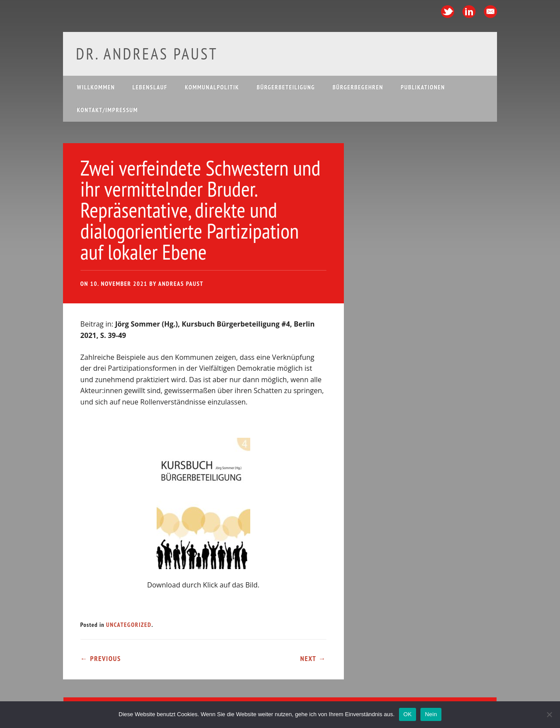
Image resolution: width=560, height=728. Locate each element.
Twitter (448, 12)
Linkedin (469, 12)
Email (490, 12)
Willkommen (96, 87)
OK (408, 714)
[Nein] (549, 714)
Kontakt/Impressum (108, 110)
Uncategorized (129, 625)
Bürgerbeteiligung (286, 87)
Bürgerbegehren (358, 87)
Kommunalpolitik (212, 87)
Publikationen (423, 87)
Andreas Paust (181, 284)
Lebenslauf (150, 87)
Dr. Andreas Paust (147, 54)
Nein (431, 714)
